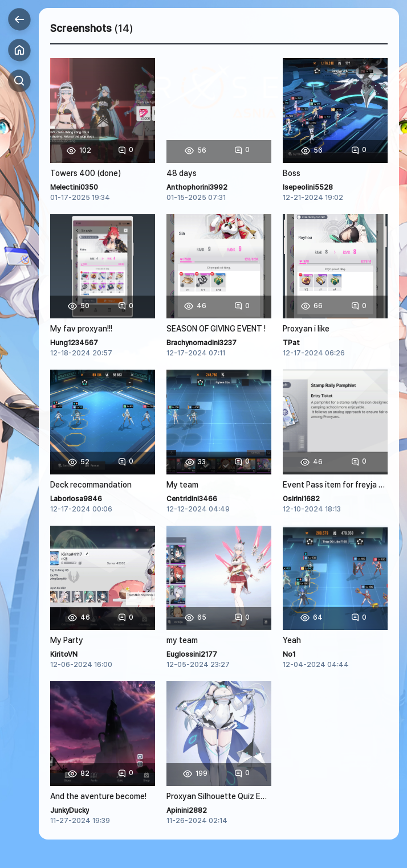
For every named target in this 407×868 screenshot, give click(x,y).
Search (19, 81)
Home (19, 50)
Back (19, 19)
